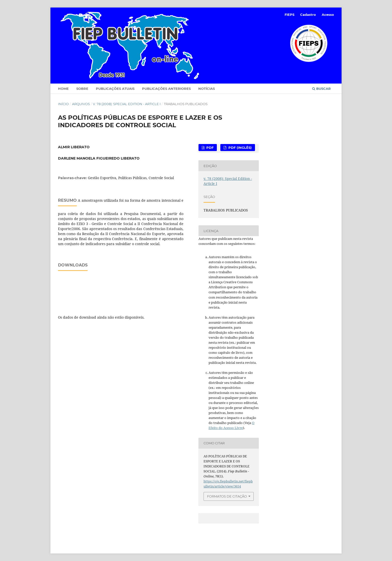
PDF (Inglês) (240, 148)
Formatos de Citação (227, 496)
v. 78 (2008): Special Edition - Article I (127, 104)
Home (63, 89)
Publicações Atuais (115, 89)
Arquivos (81, 104)
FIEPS (289, 15)
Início (63, 104)
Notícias (207, 89)
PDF (209, 148)
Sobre (82, 89)
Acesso (328, 15)
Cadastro (308, 15)
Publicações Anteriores (166, 89)
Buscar (321, 89)
